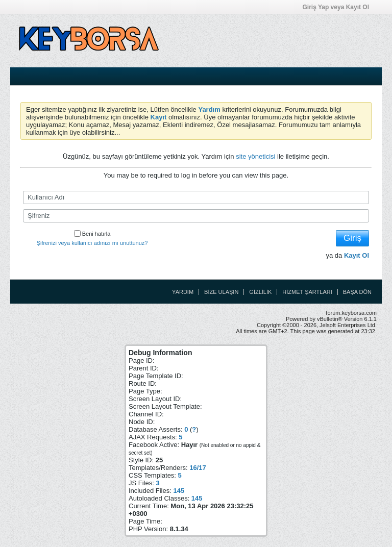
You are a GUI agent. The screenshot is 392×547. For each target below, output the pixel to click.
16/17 (198, 468)
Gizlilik (260, 292)
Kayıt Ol (357, 255)
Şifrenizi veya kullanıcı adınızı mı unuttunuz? (92, 243)
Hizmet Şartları (307, 292)
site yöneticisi (255, 156)
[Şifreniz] (196, 216)
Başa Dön (357, 292)
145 (179, 491)
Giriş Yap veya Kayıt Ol (339, 7)
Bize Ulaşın (221, 292)
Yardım (183, 292)
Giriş (352, 238)
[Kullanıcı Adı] (196, 197)
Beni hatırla (92, 234)
